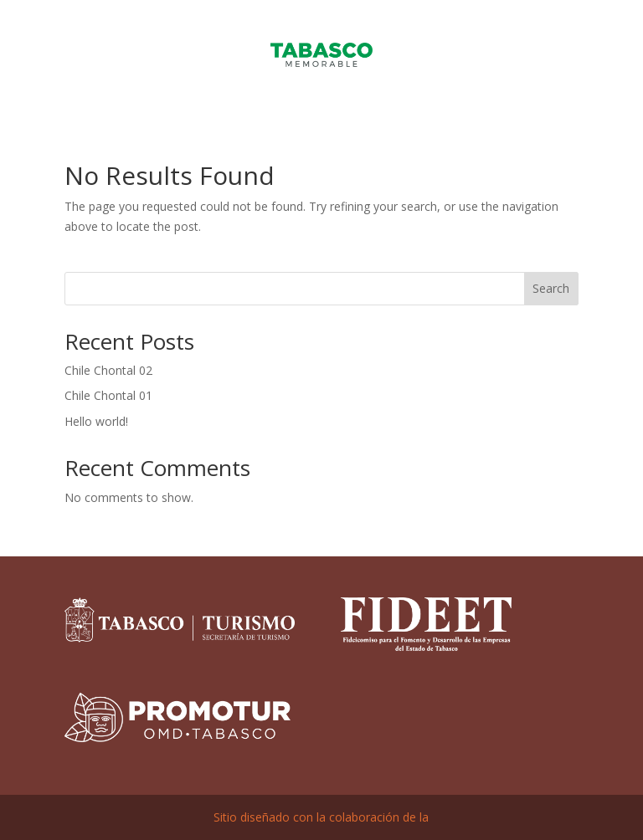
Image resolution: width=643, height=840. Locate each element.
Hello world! (96, 421)
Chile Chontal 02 (108, 370)
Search (551, 288)
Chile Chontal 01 (108, 395)
